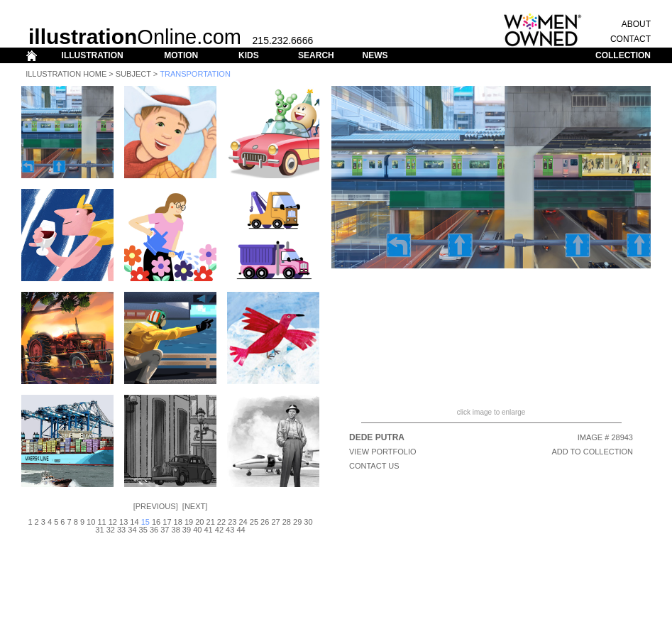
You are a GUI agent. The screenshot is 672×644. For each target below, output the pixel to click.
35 (143, 530)
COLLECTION (623, 55)
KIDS (249, 55)
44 (241, 530)
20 (199, 522)
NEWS (375, 55)
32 (111, 530)
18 (178, 522)
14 (134, 522)
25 (254, 522)
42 (219, 530)
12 (113, 522)
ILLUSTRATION (93, 55)
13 (123, 522)
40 (197, 530)
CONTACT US (374, 466)
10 (91, 522)
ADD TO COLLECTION (592, 452)
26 (265, 522)
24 (243, 522)
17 (167, 522)
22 (221, 522)
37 (165, 530)
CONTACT (630, 39)
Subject (133, 74)
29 (297, 522)
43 (230, 530)
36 (154, 530)
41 (208, 530)
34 (132, 530)
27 (275, 522)
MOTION (181, 55)
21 (211, 522)
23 (232, 522)
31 (99, 530)
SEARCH (316, 55)
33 (121, 530)
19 (189, 522)
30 (308, 522)
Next (195, 506)
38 (176, 530)
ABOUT (636, 24)
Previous (156, 506)
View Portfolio (383, 452)
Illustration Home (66, 74)
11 (101, 522)
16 (156, 522)
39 (187, 530)
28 (287, 522)
